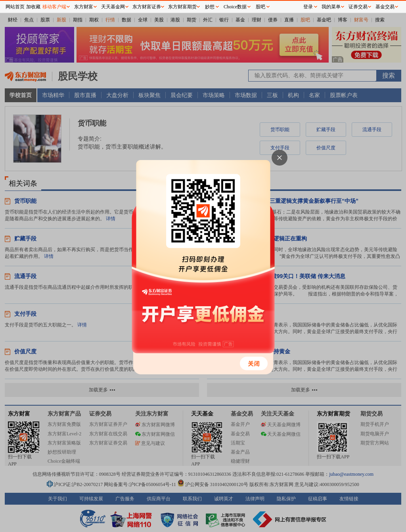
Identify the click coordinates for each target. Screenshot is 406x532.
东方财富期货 (182, 7)
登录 (308, 7)
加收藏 (33, 7)
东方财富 (84, 7)
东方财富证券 (147, 7)
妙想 (210, 7)
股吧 (260, 7)
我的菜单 (331, 7)
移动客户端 (54, 7)
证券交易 (358, 7)
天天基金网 (113, 7)
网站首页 (15, 7)
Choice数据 (235, 7)
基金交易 (385, 7)
